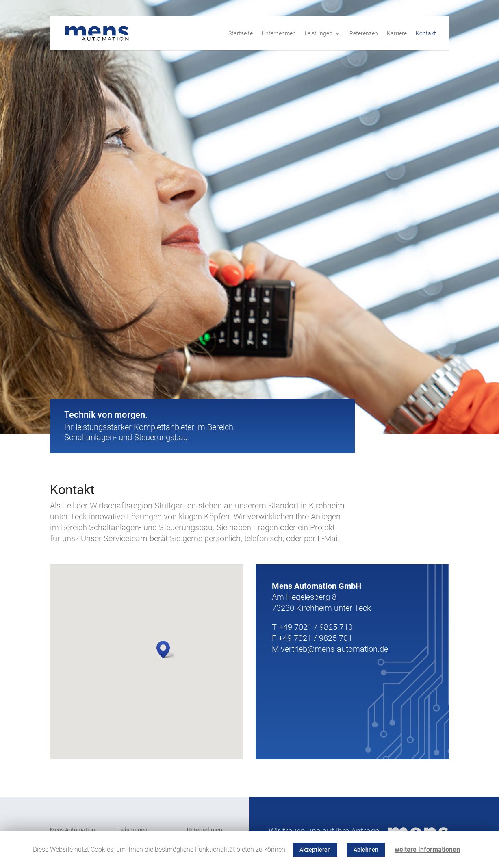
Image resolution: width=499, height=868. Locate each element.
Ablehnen (366, 850)
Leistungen (319, 34)
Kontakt (426, 34)
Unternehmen (279, 34)
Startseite (241, 34)
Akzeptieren (315, 850)
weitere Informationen (427, 850)
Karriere (397, 34)
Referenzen (364, 34)
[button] (166, 650)
